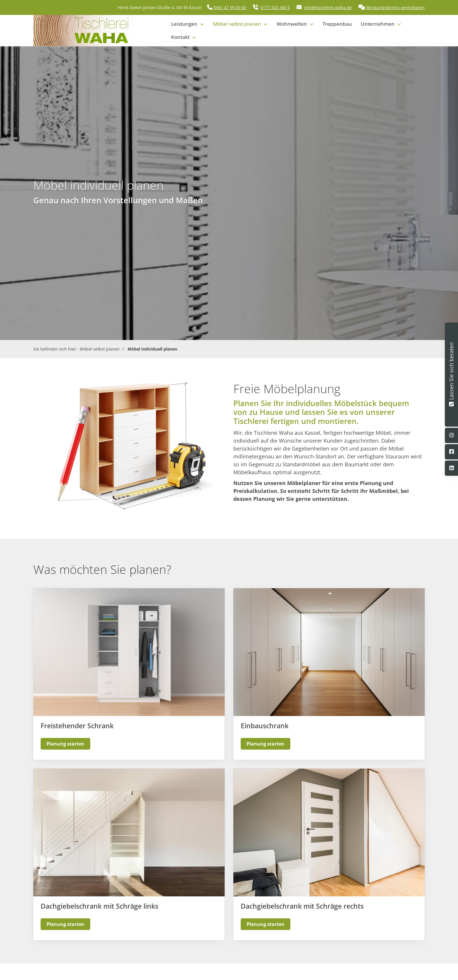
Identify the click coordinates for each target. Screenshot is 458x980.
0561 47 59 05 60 (230, 7)
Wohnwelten (292, 24)
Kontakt (180, 37)
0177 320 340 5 (275, 7)
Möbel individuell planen (152, 349)
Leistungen (184, 24)
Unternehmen (378, 24)
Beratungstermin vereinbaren (395, 7)
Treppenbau (337, 24)
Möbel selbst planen (237, 24)
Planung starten (65, 744)
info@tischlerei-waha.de (328, 7)
